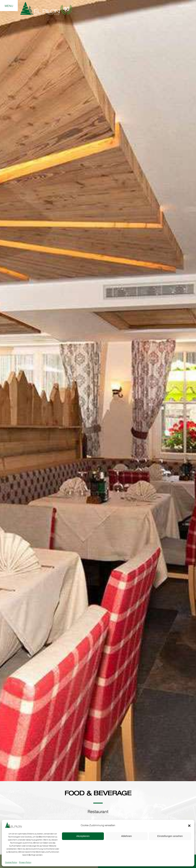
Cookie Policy (11, 862)
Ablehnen (126, 836)
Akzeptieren (83, 836)
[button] (189, 826)
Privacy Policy (25, 862)
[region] (98, 391)
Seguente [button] (189, 392)
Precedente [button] (7, 392)
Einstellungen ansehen (170, 836)
